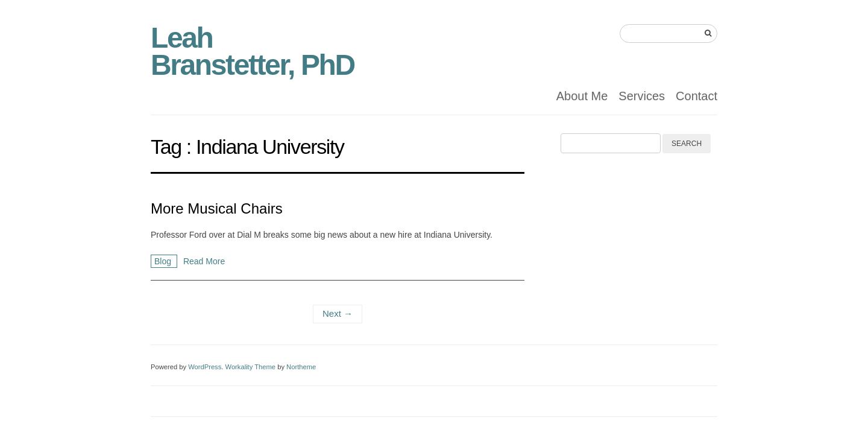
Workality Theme (251, 367)
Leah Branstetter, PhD (253, 51)
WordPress (205, 367)
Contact (697, 96)
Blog (164, 261)
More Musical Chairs (217, 208)
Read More (204, 261)
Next (338, 313)
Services (642, 96)
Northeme (301, 367)
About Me (582, 96)
